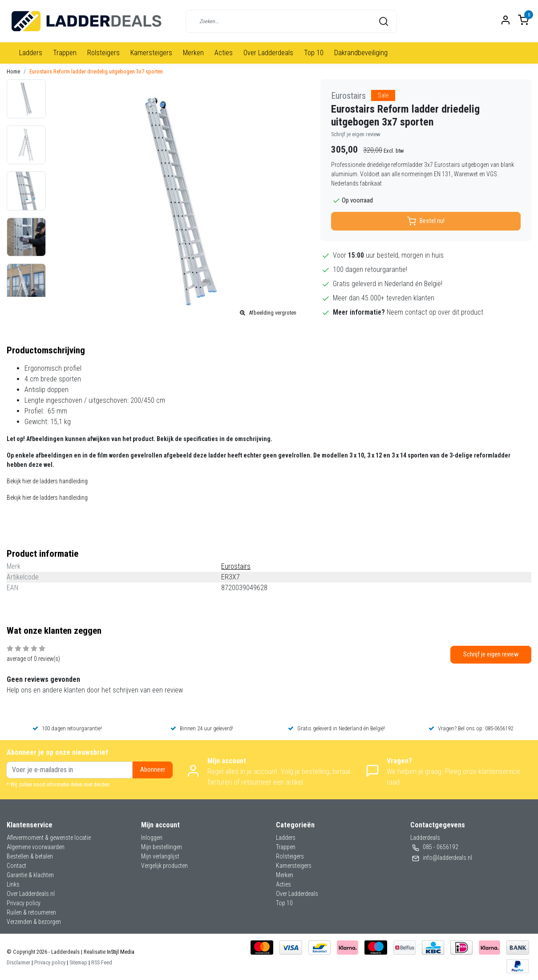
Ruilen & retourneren (31, 912)
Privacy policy (24, 903)
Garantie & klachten (30, 875)
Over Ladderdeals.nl (31, 894)
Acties (224, 53)
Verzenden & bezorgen (34, 922)
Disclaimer (18, 962)
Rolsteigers (103, 53)
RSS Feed (102, 962)
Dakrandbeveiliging (361, 53)
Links (13, 884)
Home (13, 71)
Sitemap (78, 962)
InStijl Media (120, 952)
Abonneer (153, 770)
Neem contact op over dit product (435, 312)
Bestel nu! (426, 221)
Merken (193, 53)
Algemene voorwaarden (36, 847)
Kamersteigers (151, 53)
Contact (16, 866)
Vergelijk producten (164, 866)
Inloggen (152, 838)
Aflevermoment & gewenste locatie (49, 838)
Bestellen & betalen (30, 856)
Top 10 (314, 53)
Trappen (65, 53)
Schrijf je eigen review (356, 134)
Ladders (31, 53)
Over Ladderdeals (268, 53)
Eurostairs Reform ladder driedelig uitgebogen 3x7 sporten (96, 71)
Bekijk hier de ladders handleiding (47, 481)
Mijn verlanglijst (160, 856)
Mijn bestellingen (162, 847)
